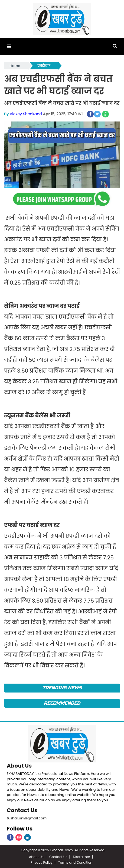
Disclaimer (82, 857)
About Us (19, 766)
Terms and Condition (75, 862)
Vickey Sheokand (26, 114)
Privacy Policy (42, 862)
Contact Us (22, 810)
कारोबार (44, 66)
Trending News (62, 688)
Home (15, 66)
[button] (9, 46)
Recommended (62, 703)
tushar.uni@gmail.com (27, 818)
